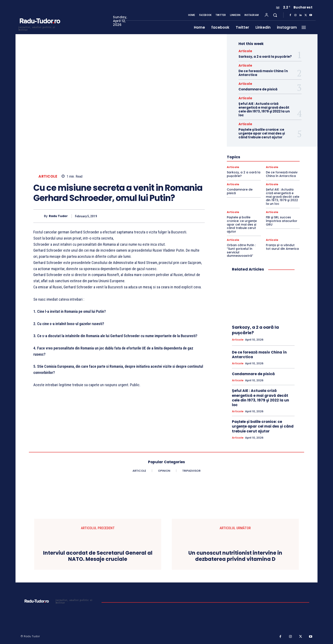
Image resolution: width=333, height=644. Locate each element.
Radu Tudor (58, 216)
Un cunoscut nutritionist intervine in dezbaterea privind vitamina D (235, 556)
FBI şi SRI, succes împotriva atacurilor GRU (282, 221)
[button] (275, 15)
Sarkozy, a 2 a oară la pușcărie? (265, 57)
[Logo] (40, 28)
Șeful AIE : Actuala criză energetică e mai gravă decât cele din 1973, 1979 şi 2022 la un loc (264, 109)
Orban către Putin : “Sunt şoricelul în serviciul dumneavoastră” (241, 250)
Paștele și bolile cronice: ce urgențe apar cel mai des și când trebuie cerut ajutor (262, 133)
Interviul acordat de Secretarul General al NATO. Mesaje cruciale (98, 556)
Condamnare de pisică (258, 89)
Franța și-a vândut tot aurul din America (282, 247)
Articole (48, 176)
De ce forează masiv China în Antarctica (263, 73)
